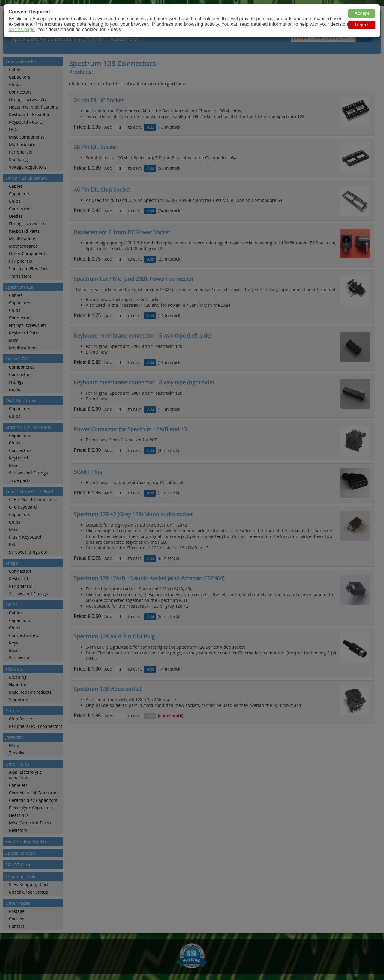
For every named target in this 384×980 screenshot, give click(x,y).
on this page (22, 30)
